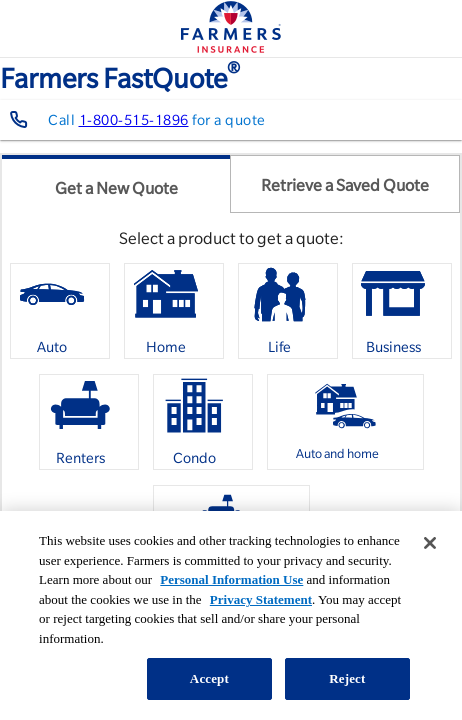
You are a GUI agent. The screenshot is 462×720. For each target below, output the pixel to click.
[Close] (430, 543)
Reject (347, 678)
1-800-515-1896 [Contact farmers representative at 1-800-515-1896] (134, 120)
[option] (60, 311)
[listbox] (231, 429)
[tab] (116, 184)
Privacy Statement (261, 599)
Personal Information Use (231, 579)
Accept (209, 678)
